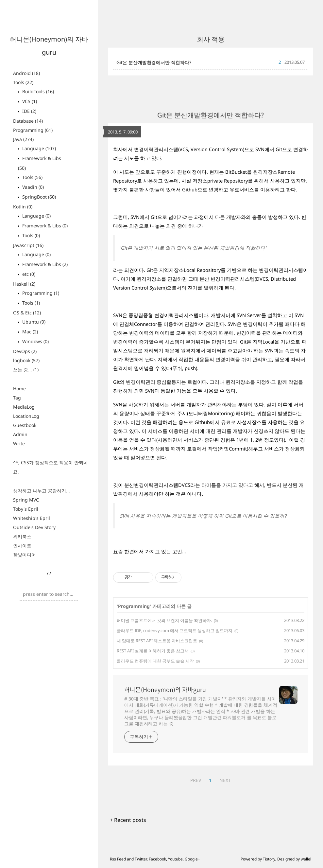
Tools (23, 82)
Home (19, 389)
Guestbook (25, 425)
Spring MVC (26, 500)
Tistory (269, 859)
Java (23, 139)
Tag (17, 398)
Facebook (157, 859)
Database (28, 121)
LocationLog (26, 416)
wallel (306, 859)
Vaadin (32, 187)
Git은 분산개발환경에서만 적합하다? (154, 62)
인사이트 (22, 546)
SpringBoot (38, 197)
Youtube (175, 859)
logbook (26, 360)
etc (28, 274)
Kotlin (23, 207)
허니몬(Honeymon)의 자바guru (165, 690)
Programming (33, 130)
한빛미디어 (25, 555)
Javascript (28, 245)
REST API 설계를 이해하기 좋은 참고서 (153, 651)
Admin (20, 434)
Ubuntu (33, 322)
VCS (29, 101)
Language (38, 148)
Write (19, 443)
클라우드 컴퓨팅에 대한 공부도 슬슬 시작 (155, 661)
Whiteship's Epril (32, 518)
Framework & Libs (44, 226)
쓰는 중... (26, 370)
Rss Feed (118, 859)
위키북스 (22, 536)
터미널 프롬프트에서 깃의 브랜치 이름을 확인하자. (164, 620)
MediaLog (24, 407)
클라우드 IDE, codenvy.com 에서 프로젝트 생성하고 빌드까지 (175, 630)
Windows (35, 341)
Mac (29, 332)
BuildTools (37, 91)
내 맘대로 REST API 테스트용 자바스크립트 (157, 641)
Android (26, 73)
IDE (29, 111)
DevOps (25, 351)
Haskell (24, 284)
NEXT (225, 780)
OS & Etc (27, 313)
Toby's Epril (26, 509)
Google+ (192, 859)
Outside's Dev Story (34, 527)
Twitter (141, 859)
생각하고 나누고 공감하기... (42, 491)
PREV (196, 780)
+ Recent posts (128, 820)
